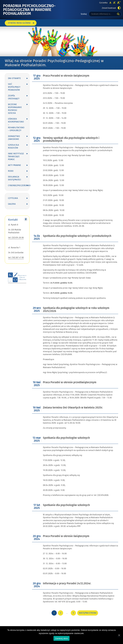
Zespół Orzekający (14, 97)
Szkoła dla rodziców (13, 146)
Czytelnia (13, 198)
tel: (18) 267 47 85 (16, 258)
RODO (11, 171)
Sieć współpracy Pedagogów (14, 87)
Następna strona (88, 613)
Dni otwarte (14, 78)
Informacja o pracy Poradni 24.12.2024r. (67, 584)
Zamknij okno (61, 638)
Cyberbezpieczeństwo (19, 185)
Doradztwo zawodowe (14, 138)
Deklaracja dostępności (14, 178)
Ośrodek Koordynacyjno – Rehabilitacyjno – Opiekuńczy (16, 125)
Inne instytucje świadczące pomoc (16, 157)
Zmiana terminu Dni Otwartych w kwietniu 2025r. (73, 408)
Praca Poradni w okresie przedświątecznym (70, 382)
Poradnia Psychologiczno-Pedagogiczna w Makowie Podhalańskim (29, 10)
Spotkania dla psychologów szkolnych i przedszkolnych (77, 236)
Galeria (12, 204)
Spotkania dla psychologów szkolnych (66, 438)
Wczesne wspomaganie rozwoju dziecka (15, 109)
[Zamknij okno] (119, 635)
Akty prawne (14, 165)
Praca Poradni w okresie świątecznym (66, 76)
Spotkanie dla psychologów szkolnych (66, 505)
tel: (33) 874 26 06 (16, 238)
